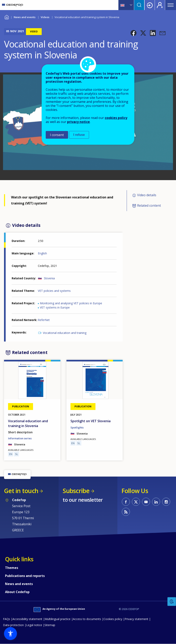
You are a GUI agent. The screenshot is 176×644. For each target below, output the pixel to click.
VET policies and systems (54, 291)
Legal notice (34, 625)
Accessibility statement (27, 619)
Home (7, 17)
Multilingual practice (58, 619)
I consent (57, 135)
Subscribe (76, 491)
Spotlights (77, 427)
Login (150, 5)
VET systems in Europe (55, 307)
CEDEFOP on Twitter (136, 502)
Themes (12, 568)
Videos (45, 17)
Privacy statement (136, 619)
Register (160, 5)
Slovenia (49, 278)
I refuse (79, 135)
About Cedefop (17, 592)
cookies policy (116, 118)
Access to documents (87, 619)
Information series (20, 438)
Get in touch (21, 491)
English (42, 253)
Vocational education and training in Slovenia (28, 423)
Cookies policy (113, 619)
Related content (149, 205)
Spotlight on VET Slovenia (91, 421)
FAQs (7, 619)
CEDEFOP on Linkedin (156, 502)
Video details (147, 195)
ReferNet (44, 320)
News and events (25, 17)
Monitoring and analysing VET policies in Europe (71, 303)
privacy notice (78, 122)
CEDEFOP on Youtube (146, 502)
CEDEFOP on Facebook (126, 502)
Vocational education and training (65, 333)
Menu (171, 5)
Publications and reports (25, 576)
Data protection (13, 625)
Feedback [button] (172, 602)
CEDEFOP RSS (126, 512)
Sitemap (50, 625)
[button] (134, 33)
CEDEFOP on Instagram (166, 502)
